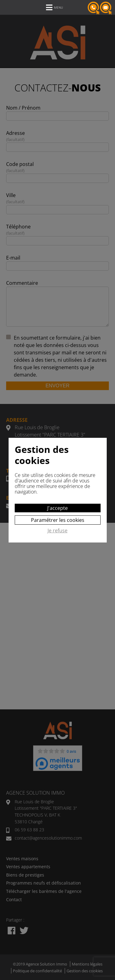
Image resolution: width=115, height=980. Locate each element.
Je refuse (57, 531)
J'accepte (57, 508)
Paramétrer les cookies (58, 520)
